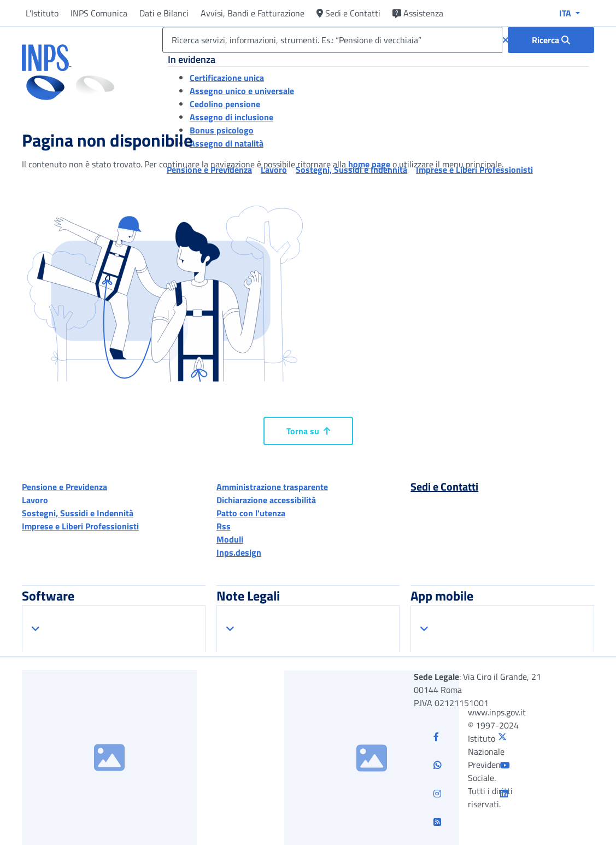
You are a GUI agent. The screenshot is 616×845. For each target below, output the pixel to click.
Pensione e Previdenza (64, 487)
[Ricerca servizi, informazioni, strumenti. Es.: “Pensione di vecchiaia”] (332, 40)
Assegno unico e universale (242, 91)
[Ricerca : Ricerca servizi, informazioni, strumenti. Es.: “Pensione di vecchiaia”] (551, 40)
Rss (224, 526)
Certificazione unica (227, 78)
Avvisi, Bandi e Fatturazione (253, 13)
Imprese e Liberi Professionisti (80, 526)
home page (369, 164)
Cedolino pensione (225, 104)
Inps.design (239, 552)
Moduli (230, 539)
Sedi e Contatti (348, 13)
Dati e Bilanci (164, 13)
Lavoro (35, 500)
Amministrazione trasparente (272, 487)
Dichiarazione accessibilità (266, 500)
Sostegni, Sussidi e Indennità (78, 513)
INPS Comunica (99, 13)
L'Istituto (42, 13)
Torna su (308, 431)
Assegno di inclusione (231, 117)
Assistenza (418, 13)
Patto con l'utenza (251, 513)
